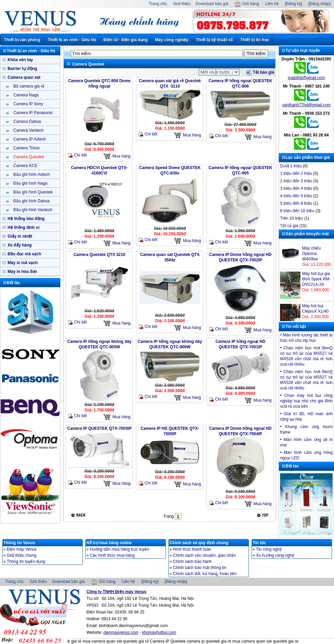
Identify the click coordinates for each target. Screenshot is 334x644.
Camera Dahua (27, 122)
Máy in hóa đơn (22, 272)
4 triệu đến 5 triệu (296, 196)
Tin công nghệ (269, 549)
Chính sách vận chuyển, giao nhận (204, 555)
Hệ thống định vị (23, 227)
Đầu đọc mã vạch (24, 254)
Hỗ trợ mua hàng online (109, 543)
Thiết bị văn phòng (22, 40)
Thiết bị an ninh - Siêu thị (72, 40)
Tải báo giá (260, 72)
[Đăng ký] (293, 4)
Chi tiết (77, 155)
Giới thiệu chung (22, 555)
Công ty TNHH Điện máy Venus (116, 592)
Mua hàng (117, 156)
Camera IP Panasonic (33, 113)
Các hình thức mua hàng (112, 555)
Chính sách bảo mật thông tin (200, 568)
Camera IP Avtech (29, 139)
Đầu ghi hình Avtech (31, 174)
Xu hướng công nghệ (275, 555)
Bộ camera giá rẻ (28, 86)
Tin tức (259, 543)
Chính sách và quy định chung (199, 543)
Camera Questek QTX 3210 (100, 255)
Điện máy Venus (22, 549)
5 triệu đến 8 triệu (296, 203)
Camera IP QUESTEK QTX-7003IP (99, 428)
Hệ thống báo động (25, 219)
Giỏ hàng (247, 4)
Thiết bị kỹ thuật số (214, 40)
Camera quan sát (23, 77)
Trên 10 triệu (292, 218)
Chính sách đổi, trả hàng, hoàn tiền (205, 574)
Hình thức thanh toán (192, 549)
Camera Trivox (26, 148)
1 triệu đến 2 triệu (296, 173)
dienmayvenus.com (121, 632)
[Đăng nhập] (319, 4)
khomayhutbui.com (159, 632)
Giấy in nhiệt (19, 236)
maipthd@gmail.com (307, 78)
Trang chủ (158, 4)
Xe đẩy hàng (19, 245)
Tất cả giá (289, 226)
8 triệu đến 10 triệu (297, 211)
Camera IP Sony (28, 104)
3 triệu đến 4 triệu (296, 188)
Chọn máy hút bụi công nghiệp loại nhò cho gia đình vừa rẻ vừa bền (306, 401)
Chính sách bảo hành (192, 562)
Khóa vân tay (20, 60)
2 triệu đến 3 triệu (296, 181)
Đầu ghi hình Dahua (31, 201)
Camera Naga (25, 95)
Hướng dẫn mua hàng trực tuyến (120, 549)
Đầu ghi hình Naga (30, 183)
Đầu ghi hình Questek (33, 192)
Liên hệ (272, 4)
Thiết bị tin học (254, 40)
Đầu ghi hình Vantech (32, 210)
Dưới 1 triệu (291, 166)
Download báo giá (212, 4)
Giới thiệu (182, 4)
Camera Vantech (28, 130)
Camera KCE (25, 166)
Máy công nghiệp (172, 40)
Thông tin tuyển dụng (26, 562)
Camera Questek (28, 157)
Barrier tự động (22, 69)
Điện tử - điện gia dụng (125, 40)
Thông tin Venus (19, 543)
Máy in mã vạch (22, 263)
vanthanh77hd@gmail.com (306, 105)
